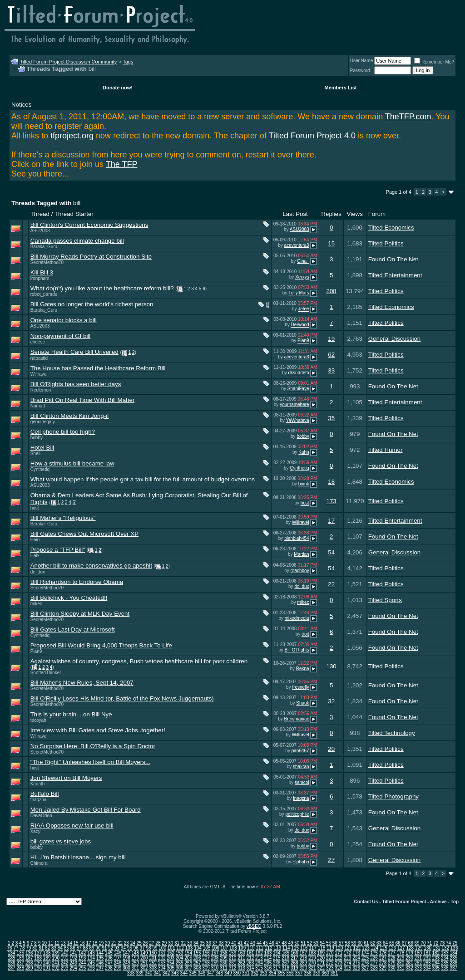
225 (365, 958)
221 (330, 958)
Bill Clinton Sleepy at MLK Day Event (80, 614)
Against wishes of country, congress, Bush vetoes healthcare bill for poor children (139, 661)
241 (56, 963)
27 (331, 860)
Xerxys (302, 277)
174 (365, 953)
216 (285, 958)
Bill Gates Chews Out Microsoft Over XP (85, 534)
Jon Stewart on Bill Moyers (66, 778)
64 (385, 943)
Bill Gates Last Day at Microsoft (73, 630)
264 (259, 963)
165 (285, 953)
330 (392, 968)
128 (410, 948)
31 (177, 943)
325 (348, 968)
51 (303, 943)
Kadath (38, 784)
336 (445, 968)
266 (277, 963)
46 (272, 943)
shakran (301, 767)
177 (392, 953)
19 (331, 339)
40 (234, 943)
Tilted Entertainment (395, 275)
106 (215, 948)
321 (312, 968)
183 (445, 953)
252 (153, 963)
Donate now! (118, 88)
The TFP (122, 164)
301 (136, 968)
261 (233, 963)
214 (268, 958)
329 (383, 968)
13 (63, 943)
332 (409, 968)
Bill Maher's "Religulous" (63, 518)
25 (139, 943)
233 (436, 958)
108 (233, 948)
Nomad (38, 406)
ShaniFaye (298, 389)
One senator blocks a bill (64, 320)
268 (294, 963)
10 (44, 943)
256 (188, 963)
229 (401, 958)
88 (85, 948)
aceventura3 (297, 245)
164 (277, 953)
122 (357, 948)
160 (241, 953)
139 (56, 953)
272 (330, 963)
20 (331, 749)
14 (70, 943)
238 (29, 963)
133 (454, 948)
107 (225, 948)
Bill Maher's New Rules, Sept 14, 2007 (82, 683)
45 (265, 943)
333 (418, 968)
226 (374, 958)
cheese (38, 342)
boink (304, 484)
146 (118, 953)
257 (197, 963)
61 (366, 943)
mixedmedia (297, 618)
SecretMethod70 (47, 262)
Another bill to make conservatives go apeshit (91, 566)
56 (335, 943)
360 (325, 973)
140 (65, 953)
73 (442, 943)
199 (136, 958)
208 (331, 291)
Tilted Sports (385, 600)
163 (268, 953)
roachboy (300, 571)
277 (374, 963)
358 (308, 973)
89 (92, 948)
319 (294, 968)
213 (259, 958)
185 (12, 958)
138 (47, 953)
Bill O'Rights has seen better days (76, 384)
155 (197, 953)
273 (339, 963)
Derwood (300, 325)
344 (184, 973)
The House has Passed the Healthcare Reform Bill (98, 368)
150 (153, 953)
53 (316, 943)
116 (304, 948)
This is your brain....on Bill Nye (71, 714)
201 (153, 958)
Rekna (303, 669)
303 (153, 968)
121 (348, 948)
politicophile (297, 814)
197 (118, 958)
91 (104, 948)
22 (331, 584)
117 (313, 948)
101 (171, 948)
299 (118, 968)
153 (180, 953)
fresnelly (300, 687)
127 (401, 948)
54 (331, 552)
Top (455, 902)
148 (136, 953)
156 (206, 953)
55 (329, 943)
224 (356, 958)
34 (196, 943)
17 (331, 521)
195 (100, 958)
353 (264, 973)
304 (162, 968)
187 (29, 958)
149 (144, 953)
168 (312, 953)
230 (409, 958)
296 (91, 968)
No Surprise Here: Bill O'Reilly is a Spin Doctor (93, 746)
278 (383, 963)
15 (331, 243)
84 (60, 948)
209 (224, 958)
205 (188, 958)
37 (215, 943)
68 (411, 943)
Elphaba (301, 862)
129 (419, 948)
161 (250, 953)
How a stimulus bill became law (72, 463)
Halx (35, 556)
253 (162, 963)
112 (269, 948)
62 (331, 355)
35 (331, 418)
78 (22, 948)
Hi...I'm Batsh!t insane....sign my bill (78, 857)
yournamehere (294, 404)
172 (348, 953)
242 (65, 963)
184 (453, 953)
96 (136, 948)
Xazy (35, 831)
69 (417, 943)
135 (20, 953)
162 (259, 953)
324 (339, 968)
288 (20, 968)
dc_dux (38, 572)
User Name (362, 61)
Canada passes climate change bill (77, 241)
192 (73, 958)
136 (29, 953)
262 (241, 963)
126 (392, 948)
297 (100, 968)
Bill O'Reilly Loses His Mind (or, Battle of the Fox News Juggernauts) (122, 698)
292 (56, 968)
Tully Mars (299, 293)
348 (219, 973)
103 (189, 948)
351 (246, 973)
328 (374, 968)
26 (146, 943)
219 (312, 958)
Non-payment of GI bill (61, 336)
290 (38, 968)
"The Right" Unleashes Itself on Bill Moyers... (90, 762)
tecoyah (38, 720)
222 (339, 958)
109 (242, 948)
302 (144, 968)
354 (272, 973)
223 (348, 958)
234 (445, 958)
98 (148, 948)
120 (339, 948)
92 (111, 948)
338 (131, 973)
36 (209, 943)
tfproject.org (72, 136)
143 (91, 953)
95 (130, 948)
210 (233, 958)
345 (193, 973)
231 (418, 958)
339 (140, 973)
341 (157, 973)
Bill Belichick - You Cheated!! (69, 598)
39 (227, 943)
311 (224, 968)
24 (133, 943)
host (35, 508)
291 (47, 968)
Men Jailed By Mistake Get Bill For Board (86, 810)
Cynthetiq (40, 469)
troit (305, 634)
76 (10, 948)
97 (142, 948)
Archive (438, 902)
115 (295, 948)
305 (171, 968)
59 (354, 943)
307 (188, 968)
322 (321, 968)
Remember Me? (434, 62)
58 (348, 943)
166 (294, 953)
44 (259, 943)
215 (277, 958)
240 (47, 963)
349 (228, 973)
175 (374, 953)
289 (29, 968)
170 (330, 953)
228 (392, 958)
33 (331, 370)
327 (365, 968)
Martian (301, 554)
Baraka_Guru (44, 247)
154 (188, 953)
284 (436, 963)
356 (290, 973)
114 (286, 948)
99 (155, 948)
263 (250, 963)
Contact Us (366, 902)
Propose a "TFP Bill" (58, 550)
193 (82, 958)
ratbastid (39, 358)
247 (109, 963)
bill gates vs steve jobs (61, 841)
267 (285, 963)
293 (65, 968)
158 (224, 953)
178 (401, 953)
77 (16, 948)
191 (65, 958)
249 (126, 963)
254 (171, 963)
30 (171, 943)
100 (162, 948)
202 (162, 958)
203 (171, 958)
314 (250, 968)
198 (126, 958)
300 (126, 968)
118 (322, 948)
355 (281, 973)
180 (418, 953)
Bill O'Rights (297, 650)
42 (246, 943)
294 (73, 968)
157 (215, 953)
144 (100, 953)
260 (224, 963)
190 (56, 958)
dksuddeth (298, 373)
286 (453, 963)
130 (331, 666)
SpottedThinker (46, 673)
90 (98, 948)
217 (294, 958)
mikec (36, 604)
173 (331, 501)
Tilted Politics (386, 243)
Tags (128, 62)
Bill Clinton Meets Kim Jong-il (70, 416)
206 (197, 958)
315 (259, 968)
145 (109, 953)
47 (278, 943)
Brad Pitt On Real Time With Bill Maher (83, 400)
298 (109, 968)
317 (277, 968)
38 (221, 943)
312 (233, 968)
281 (409, 963)
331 (401, 968)
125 (383, 948)
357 (299, 973)
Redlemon (41, 390)
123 (366, 948)
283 (427, 963)
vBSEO (254, 926)
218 (303, 958)
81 (41, 948)
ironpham (40, 278)
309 (206, 968)
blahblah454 (297, 538)
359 (317, 973)
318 (285, 968)
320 (303, 968)
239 (38, 963)
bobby (37, 438)
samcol (302, 782)
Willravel (39, 374)
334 (427, 968)
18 (331, 482)
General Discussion (395, 339)
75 (455, 943)
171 (339, 953)
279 (392, 963)
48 (284, 943)
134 (12, 953)
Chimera (39, 863)
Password (360, 71)
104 (198, 948)
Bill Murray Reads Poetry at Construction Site (91, 257)
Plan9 (303, 341)
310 (215, 968)
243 (73, 963)
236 (12, 963)
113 (277, 948)
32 (331, 701)
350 (237, 973)
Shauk (302, 703)
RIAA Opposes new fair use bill (72, 826)
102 (180, 948)
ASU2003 (40, 231)
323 (330, 968)
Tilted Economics (391, 228)
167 (303, 953)
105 (207, 948)
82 (47, 948)
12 (57, 943)
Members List (341, 88)
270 (312, 963)
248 (118, 963)
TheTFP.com (408, 117)
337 (453, 968)
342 (166, 973)
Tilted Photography (393, 796)
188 (38, 958)
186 (20, 958)
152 (171, 953)
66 (398, 943)
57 (341, 943)
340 (149, 973)
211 (241, 958)
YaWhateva (298, 420)
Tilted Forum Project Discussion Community (69, 62)
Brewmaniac (297, 719)
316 (268, 968)
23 (126, 943)
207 (206, 958)
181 (427, 953)
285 (445, 963)
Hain (35, 540)
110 (251, 948)
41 (240, 943)
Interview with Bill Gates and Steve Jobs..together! (98, 730)
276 (365, 963)
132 (445, 948)
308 (197, 968)
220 (321, 958)
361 (334, 973)
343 (175, 973)
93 (117, 948)
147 (126, 953)
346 (202, 973)
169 (321, 953)
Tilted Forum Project (404, 902)
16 (82, 943)
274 (348, 963)
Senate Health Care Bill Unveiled (74, 352)
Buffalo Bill (45, 794)
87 (79, 948)
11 (51, 943)
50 (297, 943)
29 (164, 943)
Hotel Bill (42, 448)
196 (109, 958)
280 (401, 963)
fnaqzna (39, 800)
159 (233, 953)
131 (437, 948)
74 (448, 943)
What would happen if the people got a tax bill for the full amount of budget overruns (143, 479)
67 (404, 943)
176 (383, 953)
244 (82, 963)
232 (427, 958)
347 (210, 973)
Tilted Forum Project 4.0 (312, 136)
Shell (35, 453)
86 (73, 948)
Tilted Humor (386, 450)
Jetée (303, 309)
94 (123, 948)
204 (180, 958)
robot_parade (44, 294)
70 (423, 943)
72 (436, 943)
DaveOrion (41, 816)
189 (47, 958)
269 (303, 963)
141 (73, 953)
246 (100, 963)
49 (290, 943)
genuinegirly (43, 422)
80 (35, 948)
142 (82, 953)
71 (429, 943)
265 (268, 963)
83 (54, 948)
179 (409, 953)
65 (392, 943)
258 (206, 963)
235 (453, 958)
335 (436, 968)
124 (375, 948)
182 (436, 953)
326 (356, 968)
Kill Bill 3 (42, 272)
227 (383, 958)
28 (158, 943)
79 (28, 948)
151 (162, 953)
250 (136, 963)
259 (215, 963)
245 (91, 963)
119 (330, 948)
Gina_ (303, 261)
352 (255, 973)
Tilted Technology (392, 733)
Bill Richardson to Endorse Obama (77, 582)
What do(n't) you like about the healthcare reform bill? (102, 288)
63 (379, 943)
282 (418, 963)
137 (38, 953)
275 (356, 963)
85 (67, 948)
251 (144, 963)
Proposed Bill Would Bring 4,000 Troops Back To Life (101, 645)
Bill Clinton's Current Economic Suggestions (89, 225)
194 (91, 958)
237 (20, 963)
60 (360, 943)
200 (144, 958)
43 (253, 943)
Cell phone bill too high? (63, 432)
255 (180, 963)
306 (180, 968)
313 (241, 968)
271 (321, 963)
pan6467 (300, 751)
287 (12, 968)
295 (82, 968)
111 (260, 948)
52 (309, 943)
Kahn (304, 452)
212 (250, 958)
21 (114, 943)
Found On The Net (393, 259)
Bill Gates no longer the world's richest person (92, 304)
